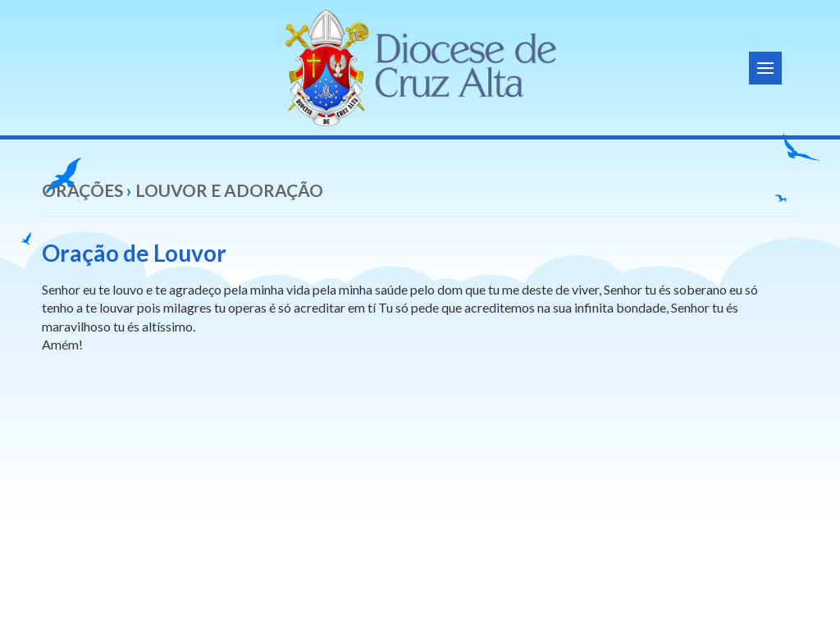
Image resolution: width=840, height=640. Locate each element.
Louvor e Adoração (229, 190)
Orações (82, 190)
